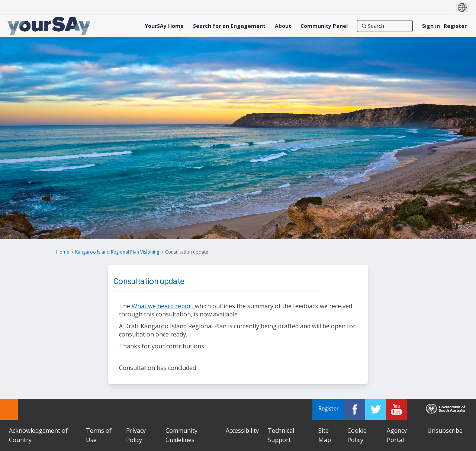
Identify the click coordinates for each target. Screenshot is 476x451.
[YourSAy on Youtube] (396, 409)
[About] (283, 26)
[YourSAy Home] (164, 26)
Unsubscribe (445, 431)
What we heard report (163, 306)
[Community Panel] (324, 26)
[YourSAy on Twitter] (376, 409)
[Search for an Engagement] (229, 26)
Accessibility (242, 431)
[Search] (385, 26)
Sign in (431, 26)
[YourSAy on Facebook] (355, 409)
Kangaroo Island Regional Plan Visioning (117, 252)
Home (63, 252)
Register (455, 26)
